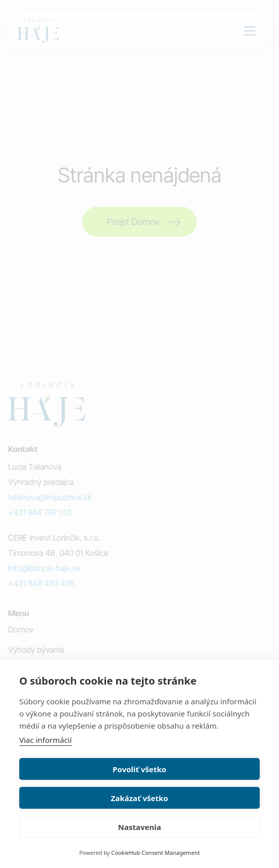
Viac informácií (45, 740)
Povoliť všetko (139, 769)
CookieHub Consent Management (155, 853)
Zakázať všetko (140, 798)
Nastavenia (140, 827)
